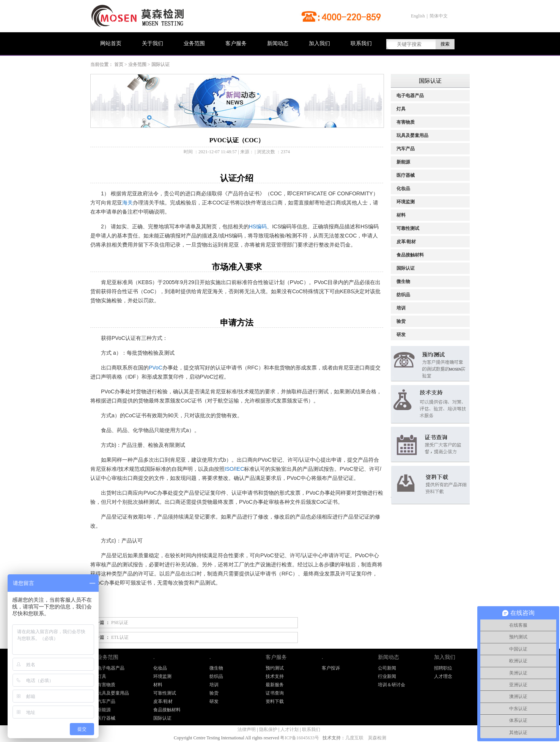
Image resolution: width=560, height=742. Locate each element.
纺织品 (403, 295)
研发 (401, 335)
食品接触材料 (410, 255)
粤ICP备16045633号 (300, 738)
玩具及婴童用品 (412, 135)
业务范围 (194, 43)
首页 (119, 64)
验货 (401, 321)
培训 (401, 308)
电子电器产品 (410, 96)
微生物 (403, 281)
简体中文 (439, 16)
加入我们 (319, 43)
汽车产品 (406, 149)
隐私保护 (269, 729)
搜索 (445, 44)
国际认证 (160, 64)
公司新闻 (387, 668)
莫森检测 (377, 738)
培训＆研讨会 (392, 685)
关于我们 (153, 43)
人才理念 (443, 676)
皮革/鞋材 (406, 242)
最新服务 (275, 685)
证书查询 (275, 693)
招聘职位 (443, 668)
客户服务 (236, 43)
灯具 (401, 109)
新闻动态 (278, 43)
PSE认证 (119, 623)
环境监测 (406, 202)
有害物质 (406, 122)
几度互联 (354, 738)
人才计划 (290, 729)
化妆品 (403, 189)
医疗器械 (406, 175)
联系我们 (361, 43)
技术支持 (275, 676)
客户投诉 (331, 668)
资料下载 (275, 701)
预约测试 (275, 668)
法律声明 (247, 729)
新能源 (403, 162)
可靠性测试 (408, 228)
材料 (401, 215)
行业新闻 (387, 676)
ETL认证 (119, 637)
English (418, 16)
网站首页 (111, 43)
